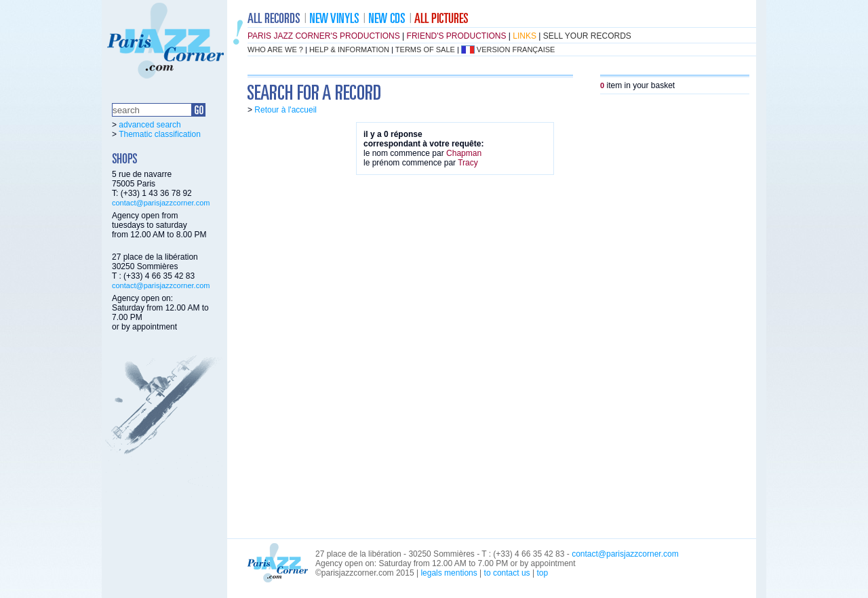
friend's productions (457, 36)
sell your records (587, 36)
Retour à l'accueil (285, 110)
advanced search (150, 125)
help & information (349, 49)
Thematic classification (160, 134)
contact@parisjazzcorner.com (161, 203)
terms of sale (425, 49)
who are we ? (275, 49)
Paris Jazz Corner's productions (324, 36)
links (525, 36)
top (542, 573)
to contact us (507, 573)
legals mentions (449, 573)
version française (516, 49)
